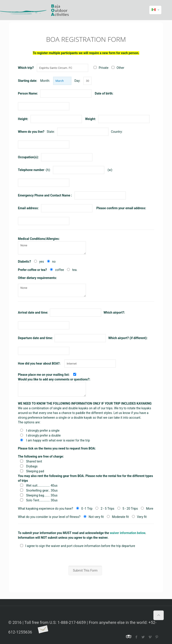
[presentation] (86, 557)
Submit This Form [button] (85, 570)
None (52, 248)
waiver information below (127, 533)
